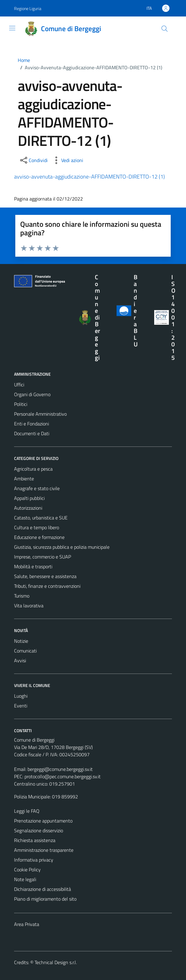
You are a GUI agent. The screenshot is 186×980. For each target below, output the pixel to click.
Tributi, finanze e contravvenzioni (47, 586)
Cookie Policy (27, 870)
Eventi (21, 706)
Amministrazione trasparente (44, 850)
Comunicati (25, 651)
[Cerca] (165, 29)
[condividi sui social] (33, 160)
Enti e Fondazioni (32, 424)
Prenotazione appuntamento (43, 821)
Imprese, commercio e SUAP (43, 557)
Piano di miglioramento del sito (45, 899)
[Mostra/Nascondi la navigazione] (12, 28)
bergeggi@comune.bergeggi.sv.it (60, 769)
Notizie (21, 641)
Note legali (25, 879)
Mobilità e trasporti (33, 566)
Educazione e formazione (39, 537)
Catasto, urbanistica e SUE (41, 518)
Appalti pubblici (29, 498)
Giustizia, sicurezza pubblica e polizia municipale (62, 547)
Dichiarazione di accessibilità (43, 889)
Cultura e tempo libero (37, 527)
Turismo (22, 596)
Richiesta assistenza (35, 840)
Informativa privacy (34, 860)
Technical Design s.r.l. (56, 962)
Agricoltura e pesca (33, 469)
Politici (21, 404)
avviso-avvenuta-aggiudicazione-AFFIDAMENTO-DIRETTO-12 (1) (89, 177)
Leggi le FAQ (27, 811)
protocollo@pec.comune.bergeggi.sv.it (63, 776)
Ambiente (24, 479)
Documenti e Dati (32, 433)
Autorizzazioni (28, 508)
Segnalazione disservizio (39, 830)
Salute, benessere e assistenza (45, 576)
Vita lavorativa (29, 606)
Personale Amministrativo (40, 414)
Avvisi (20, 660)
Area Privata (27, 924)
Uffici (19, 385)
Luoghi (21, 696)
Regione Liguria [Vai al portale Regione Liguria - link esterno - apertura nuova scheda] (28, 8)
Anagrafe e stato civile (37, 488)
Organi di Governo (32, 394)
